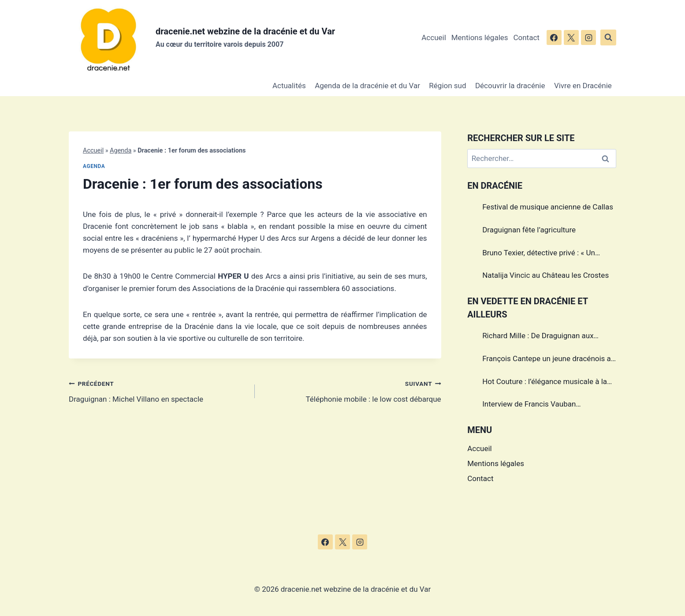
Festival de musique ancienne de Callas (548, 207)
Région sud (447, 86)
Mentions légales (480, 37)
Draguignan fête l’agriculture (529, 230)
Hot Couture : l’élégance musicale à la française (545, 383)
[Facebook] (554, 37)
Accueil (434, 37)
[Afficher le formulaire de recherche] (608, 37)
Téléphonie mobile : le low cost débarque (352, 390)
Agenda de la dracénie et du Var (367, 86)
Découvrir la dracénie (510, 86)
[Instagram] (588, 37)
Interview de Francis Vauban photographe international (529, 405)
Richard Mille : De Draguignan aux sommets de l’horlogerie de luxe (538, 337)
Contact (526, 37)
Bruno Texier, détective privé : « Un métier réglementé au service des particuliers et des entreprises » (539, 254)
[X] (571, 37)
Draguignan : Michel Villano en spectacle (158, 390)
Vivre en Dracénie (583, 86)
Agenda (121, 151)
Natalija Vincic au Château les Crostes (545, 275)
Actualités (289, 86)
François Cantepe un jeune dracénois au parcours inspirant (549, 360)
